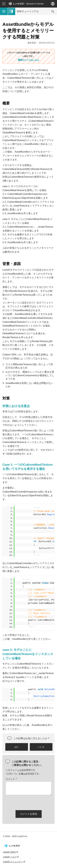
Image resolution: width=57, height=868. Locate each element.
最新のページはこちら (29, 60)
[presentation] (29, 802)
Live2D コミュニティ (13, 862)
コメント (11, 779)
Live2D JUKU (9, 852)
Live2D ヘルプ (10, 857)
